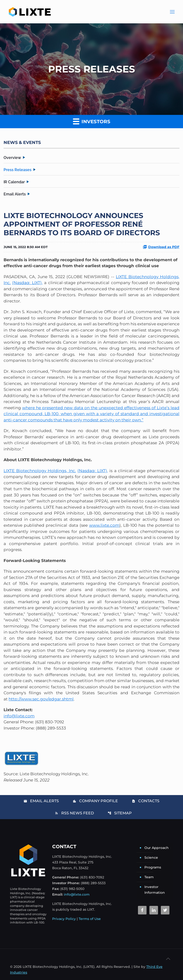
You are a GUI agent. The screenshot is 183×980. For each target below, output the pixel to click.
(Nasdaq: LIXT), (27, 283)
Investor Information (155, 890)
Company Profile (95, 801)
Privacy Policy (64, 919)
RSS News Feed (74, 813)
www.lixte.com (104, 525)
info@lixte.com (19, 716)
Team (149, 877)
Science (151, 857)
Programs (153, 867)
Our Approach (157, 848)
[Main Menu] (172, 12)
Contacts (146, 801)
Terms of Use (90, 919)
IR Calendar (14, 182)
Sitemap (120, 813)
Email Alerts (15, 194)
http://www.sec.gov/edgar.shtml (41, 699)
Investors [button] (92, 121)
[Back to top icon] (168, 959)
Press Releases (18, 170)
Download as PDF (161, 247)
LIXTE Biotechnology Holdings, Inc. (40, 471)
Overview (12, 158)
